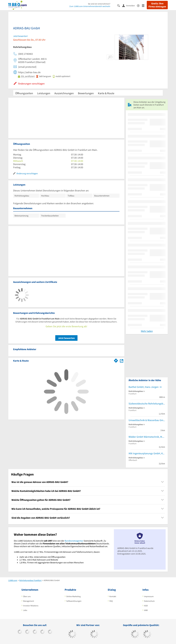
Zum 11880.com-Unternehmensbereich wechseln (90, 6)
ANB (146, 610)
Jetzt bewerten (66, 338)
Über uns (27, 596)
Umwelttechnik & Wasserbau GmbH (147, 420)
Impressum (149, 596)
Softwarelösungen (74, 601)
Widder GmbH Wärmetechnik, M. (146, 437)
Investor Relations (31, 606)
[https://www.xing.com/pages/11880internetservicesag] (42, 632)
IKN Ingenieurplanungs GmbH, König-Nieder (147, 453)
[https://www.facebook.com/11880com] (20, 632)
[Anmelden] (130, 5)
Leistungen (44, 93)
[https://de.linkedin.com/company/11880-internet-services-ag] (50, 632)
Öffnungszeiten (24, 93)
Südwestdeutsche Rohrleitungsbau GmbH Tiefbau (147, 404)
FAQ (111, 601)
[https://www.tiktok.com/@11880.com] (27, 632)
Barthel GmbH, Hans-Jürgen (144, 387)
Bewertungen (86, 93)
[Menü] (144, 5)
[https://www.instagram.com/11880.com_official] (35, 632)
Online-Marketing (73, 596)
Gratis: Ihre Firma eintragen (157, 5)
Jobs (25, 610)
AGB (146, 606)
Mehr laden (147, 331)
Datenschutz (149, 601)
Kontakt (113, 596)
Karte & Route (106, 93)
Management (29, 601)
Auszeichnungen (64, 93)
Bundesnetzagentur (74, 541)
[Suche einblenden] (120, 5)
